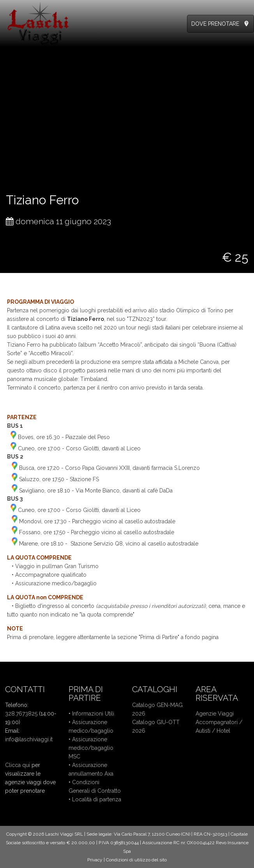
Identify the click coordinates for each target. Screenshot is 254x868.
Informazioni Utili (93, 714)
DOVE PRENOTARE (215, 24)
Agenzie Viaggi (215, 714)
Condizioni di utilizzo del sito (136, 860)
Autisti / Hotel (213, 731)
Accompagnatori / (219, 722)
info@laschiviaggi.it (29, 739)
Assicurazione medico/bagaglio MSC (91, 748)
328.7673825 (21, 714)
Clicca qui (18, 765)
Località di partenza (97, 799)
